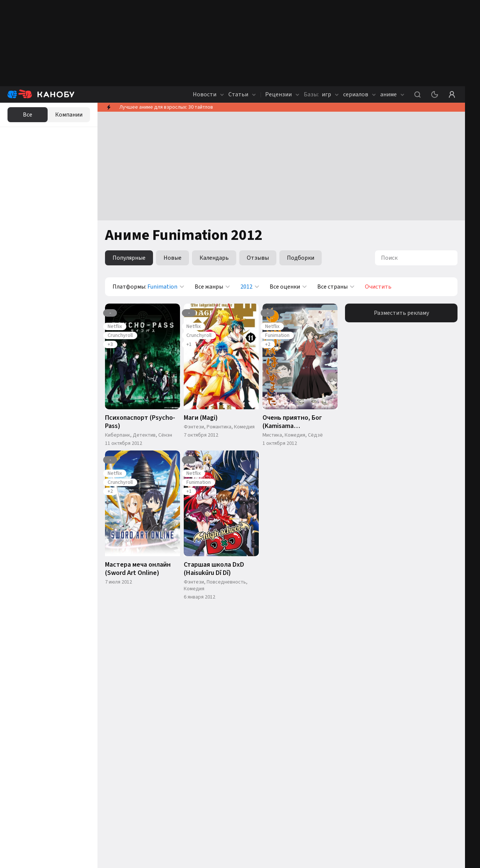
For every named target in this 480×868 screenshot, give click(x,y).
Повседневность (226, 582)
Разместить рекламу (401, 313)
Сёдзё (315, 435)
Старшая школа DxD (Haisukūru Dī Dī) (214, 569)
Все (28, 115)
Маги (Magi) (201, 418)
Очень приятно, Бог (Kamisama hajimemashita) (292, 422)
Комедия (244, 427)
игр (321, 94)
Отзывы (258, 258)
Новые (172, 258)
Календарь (214, 258)
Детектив (144, 435)
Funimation (277, 335)
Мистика (272, 435)
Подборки (301, 258)
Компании (69, 115)
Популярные (129, 258)
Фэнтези (194, 427)
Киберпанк (118, 435)
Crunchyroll (120, 335)
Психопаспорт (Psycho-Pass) (140, 422)
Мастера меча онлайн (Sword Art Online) (138, 569)
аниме (392, 94)
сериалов (359, 94)
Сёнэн (165, 435)
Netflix (115, 326)
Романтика (219, 427)
